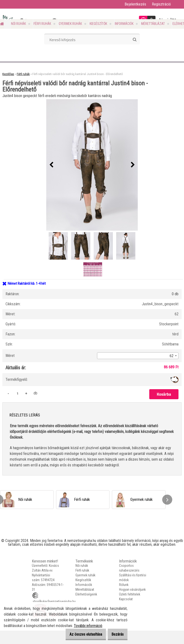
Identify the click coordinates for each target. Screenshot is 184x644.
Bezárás (115, 634)
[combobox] (138, 356)
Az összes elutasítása (79, 634)
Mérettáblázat (153, 24)
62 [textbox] (172, 356)
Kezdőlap (8, 74)
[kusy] (17, 393)
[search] (135, 40)
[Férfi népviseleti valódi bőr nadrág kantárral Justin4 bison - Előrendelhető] (92, 165)
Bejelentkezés (135, 4)
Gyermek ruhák (70, 24)
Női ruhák (18, 24)
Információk (124, 24)
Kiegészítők (98, 24)
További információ (88, 626)
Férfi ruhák (42, 24)
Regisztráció (161, 4)
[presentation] (51, 165)
